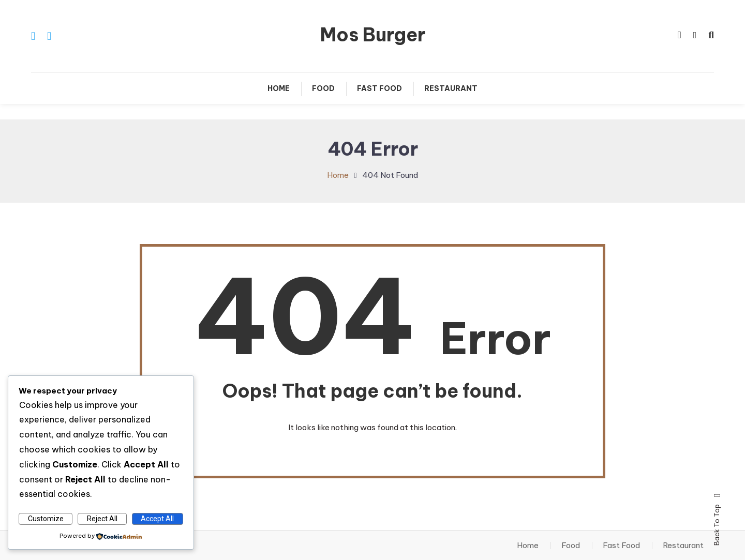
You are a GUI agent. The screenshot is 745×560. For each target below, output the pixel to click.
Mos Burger (373, 35)
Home (279, 88)
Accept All (157, 519)
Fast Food (379, 88)
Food (323, 88)
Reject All (102, 519)
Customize (46, 519)
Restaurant (451, 88)
